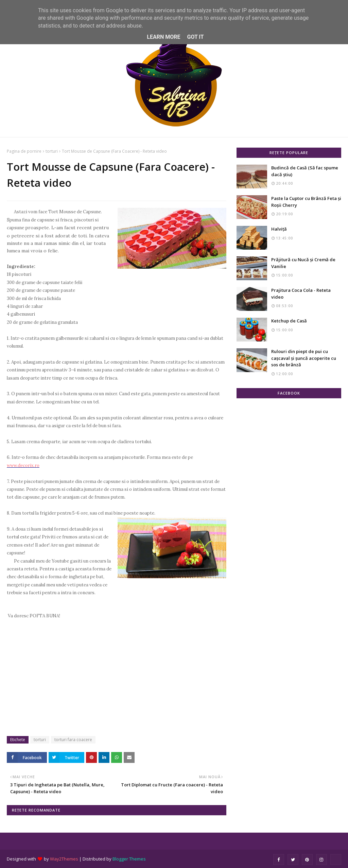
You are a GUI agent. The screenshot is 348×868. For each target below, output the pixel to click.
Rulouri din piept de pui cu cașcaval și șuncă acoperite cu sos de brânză (304, 358)
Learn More (163, 37)
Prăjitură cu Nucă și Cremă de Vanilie (303, 263)
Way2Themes (64, 859)
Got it (195, 37)
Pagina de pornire (24, 151)
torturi (52, 151)
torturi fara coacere (73, 740)
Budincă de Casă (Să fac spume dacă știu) (305, 171)
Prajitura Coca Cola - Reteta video (301, 294)
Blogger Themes (129, 859)
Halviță (279, 229)
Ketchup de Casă (289, 321)
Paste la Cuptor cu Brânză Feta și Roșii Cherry (306, 202)
